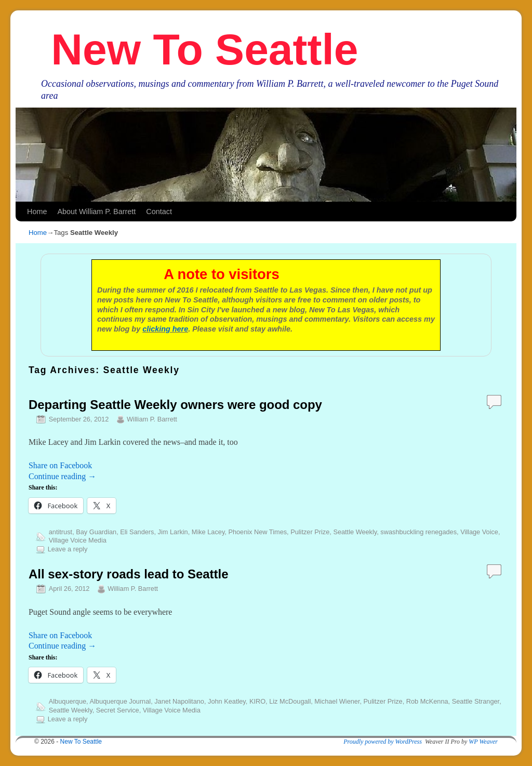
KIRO (257, 701)
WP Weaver (483, 742)
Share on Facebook (60, 465)
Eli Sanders (137, 532)
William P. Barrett (152, 419)
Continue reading (62, 476)
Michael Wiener (337, 701)
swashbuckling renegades (418, 532)
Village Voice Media (78, 540)
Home (37, 212)
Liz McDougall (290, 701)
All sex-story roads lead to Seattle (128, 574)
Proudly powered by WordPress (383, 742)
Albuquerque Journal (120, 701)
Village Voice (479, 532)
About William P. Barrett (96, 212)
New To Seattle (204, 49)
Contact (159, 212)
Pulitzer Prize (310, 532)
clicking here (165, 329)
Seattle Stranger (476, 701)
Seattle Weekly (355, 532)
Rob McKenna (427, 701)
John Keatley (227, 701)
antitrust (61, 532)
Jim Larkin (173, 532)
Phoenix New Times (257, 532)
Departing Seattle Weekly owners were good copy (175, 405)
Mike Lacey (208, 532)
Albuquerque (68, 701)
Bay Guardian (96, 532)
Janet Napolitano (179, 701)
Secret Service (118, 710)
